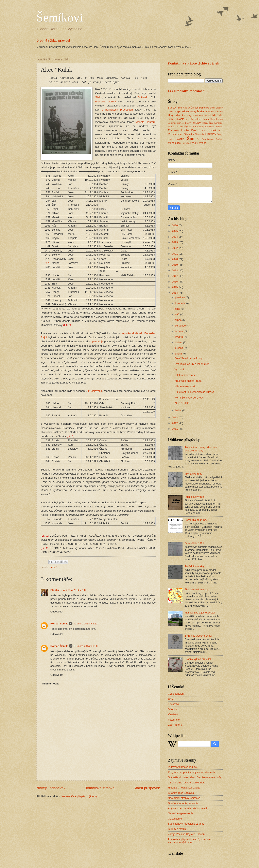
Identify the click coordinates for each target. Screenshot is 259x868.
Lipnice (180, 123)
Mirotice (218, 123)
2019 (175, 265)
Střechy (172, 709)
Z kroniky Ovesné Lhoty (198, 636)
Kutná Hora (209, 119)
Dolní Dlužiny (216, 108)
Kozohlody (196, 119)
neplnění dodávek (132, 333)
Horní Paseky (215, 112)
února (179, 354)
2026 (175, 225)
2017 (175, 276)
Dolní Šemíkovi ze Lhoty (188, 358)
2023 (175, 242)
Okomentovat (50, 684)
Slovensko (200, 134)
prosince (180, 297)
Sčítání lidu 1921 (194, 543)
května (179, 337)
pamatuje (98, 341)
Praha (195, 130)
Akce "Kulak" (182, 403)
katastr (180, 119)
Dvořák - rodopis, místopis (183, 803)
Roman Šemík (59, 624)
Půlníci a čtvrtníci (194, 497)
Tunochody (187, 143)
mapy (197, 123)
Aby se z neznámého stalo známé (187, 808)
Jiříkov (171, 119)
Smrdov (211, 134)
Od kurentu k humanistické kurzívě (194, 392)
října (178, 309)
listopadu (181, 303)
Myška (188, 126)
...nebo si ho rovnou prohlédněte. (187, 783)
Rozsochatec (175, 134)
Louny (188, 123)
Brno (180, 108)
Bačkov (172, 108)
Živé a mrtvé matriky (196, 589)
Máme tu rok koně (185, 386)
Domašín (172, 112)
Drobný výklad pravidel (53, 40)
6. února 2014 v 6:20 (86, 646)
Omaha (219, 127)
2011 (175, 429)
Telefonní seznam (185, 375)
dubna (179, 342)
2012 (175, 423)
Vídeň (195, 143)
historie (202, 111)
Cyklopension (176, 694)
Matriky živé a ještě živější (200, 613)
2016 (175, 282)
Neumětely (198, 127)
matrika (208, 123)
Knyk (187, 119)
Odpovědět (57, 612)
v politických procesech (117, 110)
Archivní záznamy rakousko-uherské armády (201, 449)
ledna (179, 410)
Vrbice (203, 143)
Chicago (188, 115)
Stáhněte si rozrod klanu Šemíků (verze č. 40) (194, 777)
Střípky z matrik (177, 829)
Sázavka (189, 134)
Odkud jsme (175, 819)
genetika (183, 111)
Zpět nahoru (175, 725)
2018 (175, 270)
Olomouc (210, 127)
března (179, 348)
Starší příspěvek (147, 788)
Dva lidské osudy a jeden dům (192, 364)
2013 (175, 417)
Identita (217, 115)
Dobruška (204, 108)
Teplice (219, 139)
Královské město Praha (188, 381)
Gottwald (143, 97)
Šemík (193, 138)
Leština (172, 123)
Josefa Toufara (146, 122)
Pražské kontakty (194, 566)
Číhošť (194, 108)
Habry (193, 112)
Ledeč (53, 567)
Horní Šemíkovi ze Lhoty (189, 398)
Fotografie (174, 720)
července (181, 326)
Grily (171, 699)
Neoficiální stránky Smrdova (184, 798)
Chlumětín (198, 115)
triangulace (174, 143)
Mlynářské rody (193, 474)
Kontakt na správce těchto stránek (193, 63)
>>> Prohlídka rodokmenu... (188, 91)
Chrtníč (207, 115)
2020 (175, 259)
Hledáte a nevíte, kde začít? (184, 788)
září (178, 314)
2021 (175, 254)
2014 (175, 293)
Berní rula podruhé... (196, 520)
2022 (175, 248)
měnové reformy (106, 102)
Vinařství (173, 714)
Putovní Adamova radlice (182, 767)
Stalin (99, 97)
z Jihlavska (95, 391)
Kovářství (173, 704)
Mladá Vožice (175, 127)
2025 (175, 231)
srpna (179, 320)
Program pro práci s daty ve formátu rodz (192, 772)
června (179, 331)
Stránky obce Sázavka (181, 793)
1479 (47, 263)
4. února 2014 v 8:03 (75, 590)
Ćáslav (186, 108)
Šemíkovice (208, 139)
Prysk (204, 131)
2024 (175, 237)
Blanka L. (56, 590)
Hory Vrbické (176, 115)
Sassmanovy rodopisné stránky (186, 824)
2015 (175, 287)
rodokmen (216, 130)
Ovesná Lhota (178, 130)
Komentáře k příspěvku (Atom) (79, 796)
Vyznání (179, 369)
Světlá (180, 139)
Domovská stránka (99, 788)
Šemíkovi (60, 17)
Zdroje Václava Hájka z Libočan (186, 834)
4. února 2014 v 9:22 (86, 624)
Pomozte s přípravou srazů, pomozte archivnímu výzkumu (189, 841)
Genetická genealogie (181, 813)
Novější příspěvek (51, 788)
